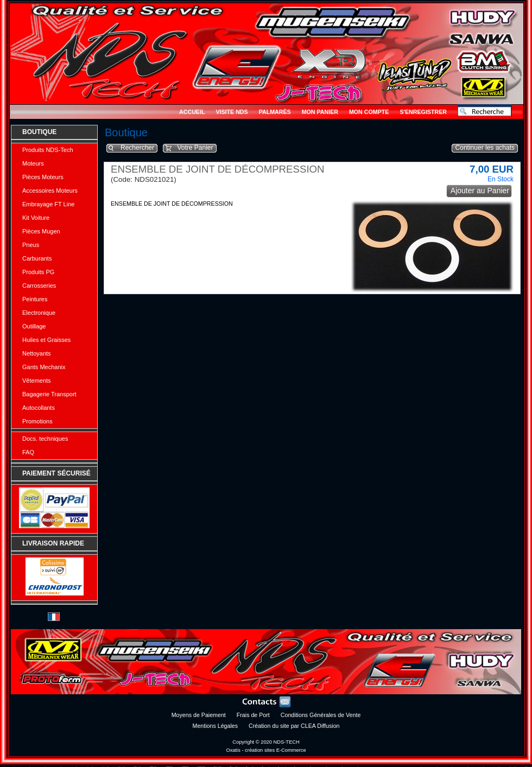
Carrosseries (39, 286)
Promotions (37, 421)
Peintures (35, 299)
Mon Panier (320, 112)
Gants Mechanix (44, 367)
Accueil (192, 112)
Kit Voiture (36, 218)
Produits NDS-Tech (48, 150)
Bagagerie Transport (49, 394)
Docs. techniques (45, 439)
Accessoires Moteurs (50, 191)
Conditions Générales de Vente (321, 715)
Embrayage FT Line (48, 204)
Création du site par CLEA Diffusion (294, 726)
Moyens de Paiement (199, 715)
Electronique (39, 313)
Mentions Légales (216, 726)
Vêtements (37, 381)
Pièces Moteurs (43, 177)
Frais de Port (253, 715)
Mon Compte (369, 112)
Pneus (31, 245)
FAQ (28, 452)
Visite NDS (232, 112)
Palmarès (275, 112)
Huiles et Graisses (46, 340)
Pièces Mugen (41, 231)
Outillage (34, 326)
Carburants (37, 258)
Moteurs (33, 163)
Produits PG (38, 272)
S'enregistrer (423, 112)
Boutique (39, 132)
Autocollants (39, 408)
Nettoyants (37, 353)
